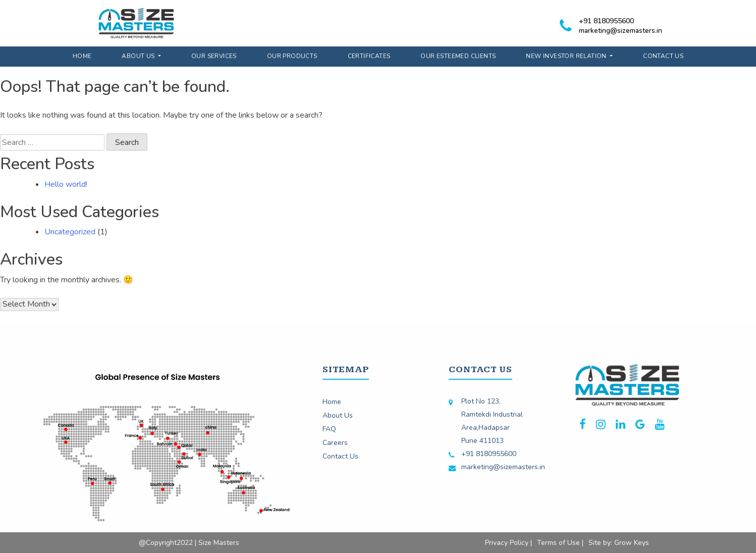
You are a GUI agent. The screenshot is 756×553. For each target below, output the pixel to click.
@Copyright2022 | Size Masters (189, 543)
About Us (139, 56)
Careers (335, 443)
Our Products (292, 56)
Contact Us (663, 56)
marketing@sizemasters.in (620, 31)
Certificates (369, 56)
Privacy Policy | (508, 543)
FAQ (329, 429)
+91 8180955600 (606, 21)
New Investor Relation (567, 56)
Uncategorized (70, 232)
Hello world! (66, 184)
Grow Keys (632, 543)
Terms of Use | (560, 543)
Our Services (214, 56)
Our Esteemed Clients (458, 56)
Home (82, 56)
